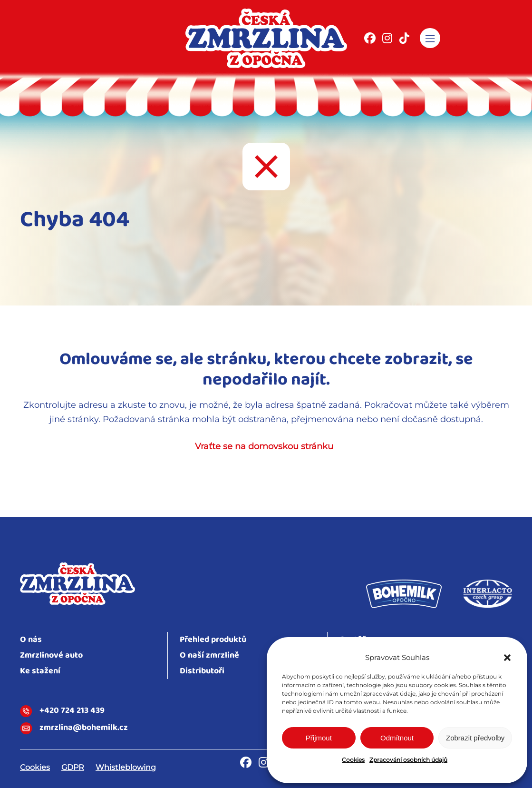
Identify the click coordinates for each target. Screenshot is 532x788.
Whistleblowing (126, 767)
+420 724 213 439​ (62, 711)
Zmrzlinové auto (51, 655)
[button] (507, 658)
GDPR (73, 767)
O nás (31, 640)
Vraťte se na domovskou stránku (264, 446)
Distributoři (202, 671)
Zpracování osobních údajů (408, 760)
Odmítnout (397, 738)
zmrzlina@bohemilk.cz (74, 729)
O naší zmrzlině (209, 655)
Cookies (353, 760)
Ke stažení (40, 671)
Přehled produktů (213, 640)
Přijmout (319, 738)
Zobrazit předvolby (475, 738)
